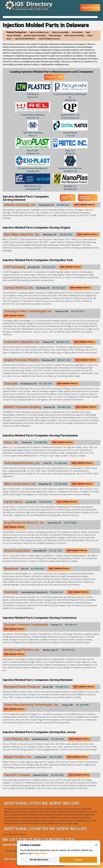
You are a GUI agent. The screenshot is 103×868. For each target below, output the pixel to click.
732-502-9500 (57, 775)
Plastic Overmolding (60, 32)
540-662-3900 (66, 235)
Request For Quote (90, 8)
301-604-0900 (82, 705)
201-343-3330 (57, 739)
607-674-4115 (77, 311)
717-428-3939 (60, 463)
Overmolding (77, 32)
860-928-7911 (71, 625)
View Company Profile (85, 205)
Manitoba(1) (11, 851)
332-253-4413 (49, 267)
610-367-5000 (70, 523)
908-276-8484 (56, 757)
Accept (78, 860)
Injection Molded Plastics (25, 39)
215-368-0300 (61, 484)
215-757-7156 (55, 551)
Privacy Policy (40, 853)
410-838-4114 (62, 687)
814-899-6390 (37, 569)
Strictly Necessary (39, 860)
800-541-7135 (64, 360)
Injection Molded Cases (39, 32)
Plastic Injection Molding (74, 36)
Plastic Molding (55, 36)
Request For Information (85, 198)
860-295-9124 (68, 650)
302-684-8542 (63, 205)
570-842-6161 (57, 592)
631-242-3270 (46, 384)
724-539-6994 (45, 502)
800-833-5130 (63, 342)
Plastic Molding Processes (49, 39)
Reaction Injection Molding (35, 36)
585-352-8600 (59, 288)
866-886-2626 (64, 407)
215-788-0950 (41, 443)
